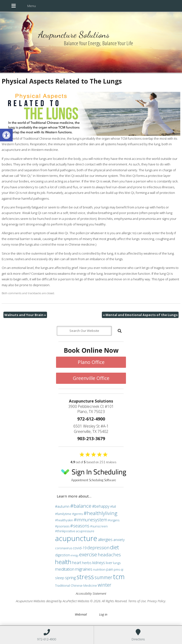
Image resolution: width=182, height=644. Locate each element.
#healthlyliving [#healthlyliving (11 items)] (101, 513)
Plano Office (91, 362)
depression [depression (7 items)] (98, 548)
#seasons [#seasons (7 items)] (80, 526)
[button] (6, 135)
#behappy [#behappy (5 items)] (101, 506)
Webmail (81, 614)
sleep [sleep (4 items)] (60, 578)
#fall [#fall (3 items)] (113, 507)
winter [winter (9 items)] (105, 585)
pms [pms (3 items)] (117, 569)
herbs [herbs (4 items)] (87, 563)
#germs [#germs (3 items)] (77, 514)
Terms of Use (137, 601)
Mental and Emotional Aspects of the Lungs (140, 315)
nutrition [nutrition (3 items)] (99, 569)
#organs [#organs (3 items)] (114, 520)
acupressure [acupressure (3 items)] (85, 531)
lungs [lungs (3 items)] (117, 563)
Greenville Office (91, 378)
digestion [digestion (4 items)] (62, 555)
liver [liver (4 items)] (109, 563)
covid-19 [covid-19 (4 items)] (80, 548)
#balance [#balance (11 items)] (81, 506)
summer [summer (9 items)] (103, 577)
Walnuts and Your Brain (25, 315)
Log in (103, 614)
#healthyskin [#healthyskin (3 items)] (64, 520)
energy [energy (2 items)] (75, 555)
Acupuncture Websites (31, 601)
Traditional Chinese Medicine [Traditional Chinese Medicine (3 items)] (76, 585)
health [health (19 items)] (63, 562)
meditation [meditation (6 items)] (65, 569)
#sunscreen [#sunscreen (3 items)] (99, 526)
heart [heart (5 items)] (77, 563)
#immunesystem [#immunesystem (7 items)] (91, 520)
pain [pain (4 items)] (110, 569)
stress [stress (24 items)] (85, 577)
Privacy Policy (156, 601)
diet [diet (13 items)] (115, 547)
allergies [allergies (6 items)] (105, 539)
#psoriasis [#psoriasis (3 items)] (62, 526)
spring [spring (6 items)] (70, 578)
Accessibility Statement (91, 593)
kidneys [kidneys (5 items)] (99, 563)
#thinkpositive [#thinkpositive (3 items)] (65, 531)
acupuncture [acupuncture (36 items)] (76, 538)
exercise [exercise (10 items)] (88, 554)
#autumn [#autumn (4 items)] (62, 506)
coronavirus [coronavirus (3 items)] (64, 548)
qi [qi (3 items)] (122, 569)
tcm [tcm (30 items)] (119, 576)
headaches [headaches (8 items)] (109, 554)
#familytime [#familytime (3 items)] (63, 514)
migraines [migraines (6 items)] (84, 569)
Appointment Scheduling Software (94, 474)
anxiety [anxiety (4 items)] (119, 540)
